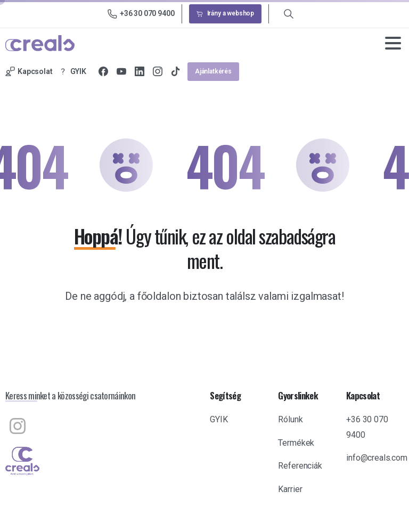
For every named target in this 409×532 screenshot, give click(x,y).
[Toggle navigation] (393, 43)
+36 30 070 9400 (141, 14)
